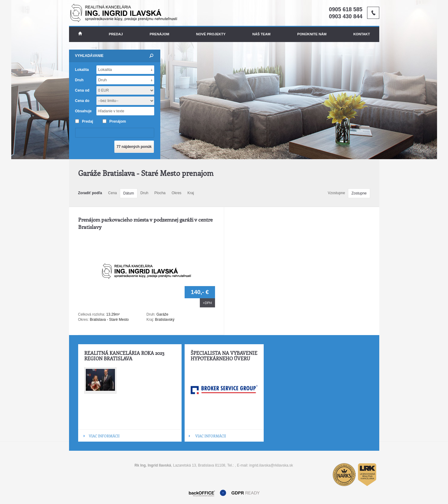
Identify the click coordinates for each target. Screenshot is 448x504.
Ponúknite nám (312, 34)
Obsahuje (83, 111)
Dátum (128, 193)
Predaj (116, 34)
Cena (113, 193)
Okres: (83, 320)
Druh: (151, 314)
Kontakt (362, 34)
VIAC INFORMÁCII (104, 436)
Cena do (82, 101)
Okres (176, 193)
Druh (144, 193)
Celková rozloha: (92, 314)
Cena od (82, 90)
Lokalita (82, 70)
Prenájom (160, 34)
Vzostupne (337, 193)
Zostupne (359, 193)
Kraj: (150, 320)
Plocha (160, 193)
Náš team (261, 34)
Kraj (191, 193)
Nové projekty (211, 34)
